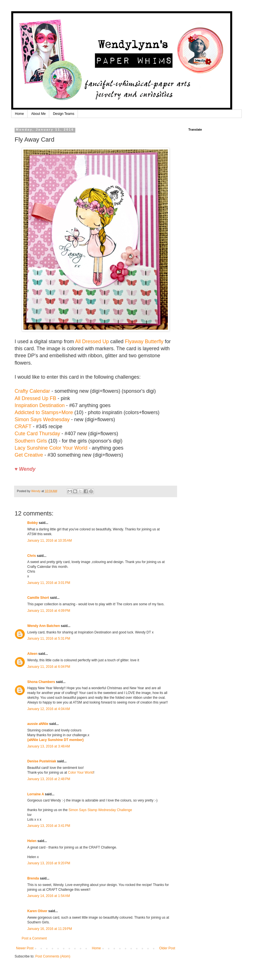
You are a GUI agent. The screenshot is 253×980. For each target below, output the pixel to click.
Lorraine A (36, 794)
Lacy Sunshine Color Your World (51, 448)
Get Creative (29, 455)
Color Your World (81, 773)
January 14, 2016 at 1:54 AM (49, 896)
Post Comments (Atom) (53, 956)
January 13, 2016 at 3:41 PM (49, 826)
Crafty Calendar (32, 391)
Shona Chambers (41, 682)
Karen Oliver (37, 911)
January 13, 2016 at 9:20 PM (49, 863)
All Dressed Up (92, 341)
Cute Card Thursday (37, 434)
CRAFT (23, 427)
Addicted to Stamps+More (44, 412)
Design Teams (64, 114)
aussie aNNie (38, 724)
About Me (38, 114)
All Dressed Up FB (35, 398)
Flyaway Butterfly (144, 341)
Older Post (167, 948)
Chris (32, 556)
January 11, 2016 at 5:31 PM (49, 639)
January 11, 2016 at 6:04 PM (49, 667)
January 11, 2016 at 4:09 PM (49, 611)
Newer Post (25, 948)
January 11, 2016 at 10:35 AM (49, 541)
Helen (32, 841)
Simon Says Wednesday (42, 419)
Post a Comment (34, 938)
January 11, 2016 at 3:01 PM (49, 583)
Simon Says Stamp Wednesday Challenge (100, 810)
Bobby (32, 523)
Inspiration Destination (40, 405)
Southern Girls (31, 441)
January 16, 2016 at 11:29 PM (50, 929)
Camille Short (38, 598)
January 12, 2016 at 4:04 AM (49, 709)
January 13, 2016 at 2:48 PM (49, 779)
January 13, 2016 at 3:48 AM (49, 746)
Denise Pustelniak (42, 761)
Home (19, 114)
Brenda (33, 878)
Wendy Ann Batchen (44, 626)
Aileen (32, 654)
